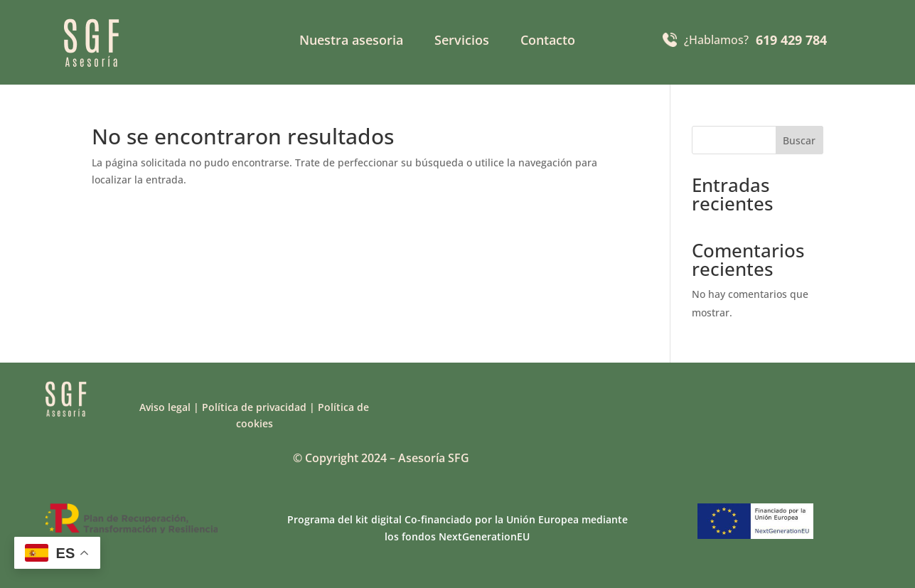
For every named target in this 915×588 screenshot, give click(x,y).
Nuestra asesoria (351, 42)
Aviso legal (165, 407)
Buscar (799, 140)
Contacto (548, 42)
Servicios (462, 42)
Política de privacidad (254, 407)
